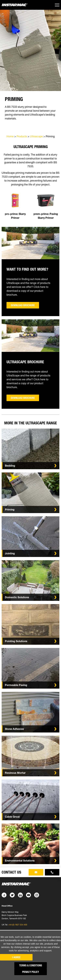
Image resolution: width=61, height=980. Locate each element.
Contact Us (11, 872)
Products (22, 136)
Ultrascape (36, 136)
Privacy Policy (30, 972)
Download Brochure (23, 305)
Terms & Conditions (31, 965)
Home (10, 136)
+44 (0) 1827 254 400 (18, 925)
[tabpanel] (30, 112)
